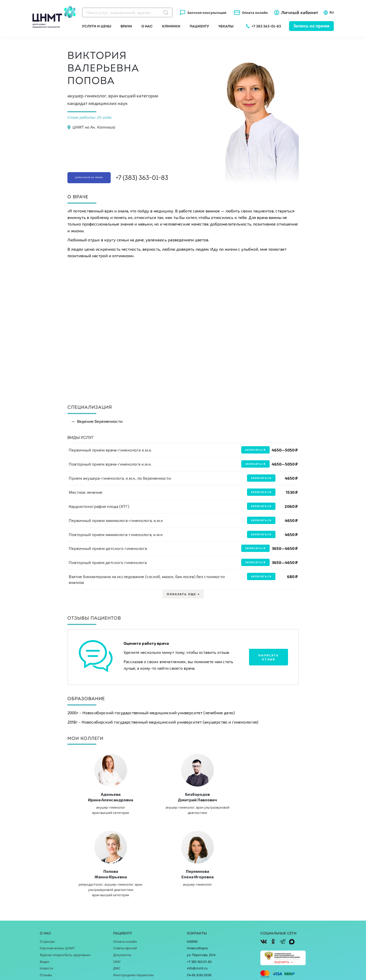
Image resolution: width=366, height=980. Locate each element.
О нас (147, 26)
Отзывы (46, 903)
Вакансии (47, 930)
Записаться (255, 450)
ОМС (117, 890)
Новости (46, 897)
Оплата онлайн (255, 13)
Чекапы (226, 26)
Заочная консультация (207, 13)
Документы (122, 883)
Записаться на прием (99, 177)
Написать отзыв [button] (269, 657)
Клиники (171, 26)
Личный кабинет (300, 13)
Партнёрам (49, 923)
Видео (45, 890)
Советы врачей (125, 877)
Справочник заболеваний (133, 910)
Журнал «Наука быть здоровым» (65, 883)
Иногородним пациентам (133, 903)
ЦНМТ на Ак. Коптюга (94, 127)
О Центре (47, 870)
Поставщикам (51, 917)
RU (329, 13)
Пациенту (199, 26)
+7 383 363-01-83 (266, 26)
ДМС (117, 897)
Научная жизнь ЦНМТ (57, 877)
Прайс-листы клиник (129, 917)
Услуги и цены (97, 26)
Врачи (126, 26)
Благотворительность (57, 910)
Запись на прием (311, 26)
